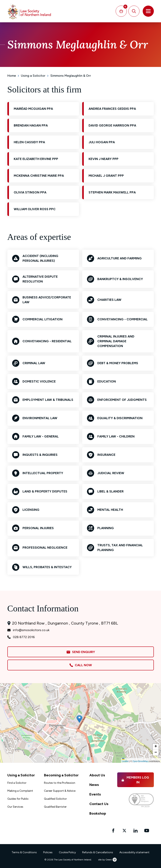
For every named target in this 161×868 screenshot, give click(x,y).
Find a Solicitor (17, 783)
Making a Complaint (20, 791)
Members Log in (135, 780)
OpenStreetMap (140, 761)
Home (12, 76)
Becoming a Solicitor (61, 775)
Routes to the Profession (60, 783)
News (94, 785)
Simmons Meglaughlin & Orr (71, 76)
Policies (48, 852)
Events (95, 794)
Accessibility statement (134, 852)
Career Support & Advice (60, 791)
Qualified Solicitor (55, 799)
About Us (97, 775)
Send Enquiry (81, 652)
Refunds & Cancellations (98, 852)
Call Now (81, 665)
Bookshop (98, 813)
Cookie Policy (67, 852)
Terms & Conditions (24, 852)
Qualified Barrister (55, 807)
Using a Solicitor (33, 76)
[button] (79, 719)
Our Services (15, 807)
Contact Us (99, 804)
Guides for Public (18, 799)
